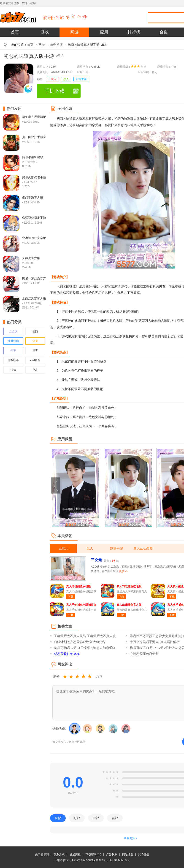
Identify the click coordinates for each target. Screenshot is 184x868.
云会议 (13, 331)
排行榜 (134, 32)
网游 (74, 32)
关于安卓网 (42, 854)
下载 (71, 597)
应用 (104, 32)
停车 (13, 351)
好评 (77, 818)
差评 (115, 818)
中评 (96, 818)
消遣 (13, 370)
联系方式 (59, 854)
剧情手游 (81, 79)
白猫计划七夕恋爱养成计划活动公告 (80, 642)
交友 (35, 370)
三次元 (52, 79)
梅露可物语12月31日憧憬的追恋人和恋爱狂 (85, 648)
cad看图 (35, 360)
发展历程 (75, 854)
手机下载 (54, 91)
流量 (35, 341)
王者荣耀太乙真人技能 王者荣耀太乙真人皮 (85, 636)
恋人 (66, 79)
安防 (35, 331)
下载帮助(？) (93, 854)
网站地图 (128, 854)
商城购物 (13, 341)
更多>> (123, 571)
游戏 (45, 32)
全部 (58, 818)
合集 (164, 32)
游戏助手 (13, 360)
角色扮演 (56, 45)
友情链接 (143, 854)
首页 (15, 32)
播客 (35, 351)
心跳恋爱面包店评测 (144, 654)
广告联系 (112, 854)
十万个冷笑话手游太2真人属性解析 (155, 642)
